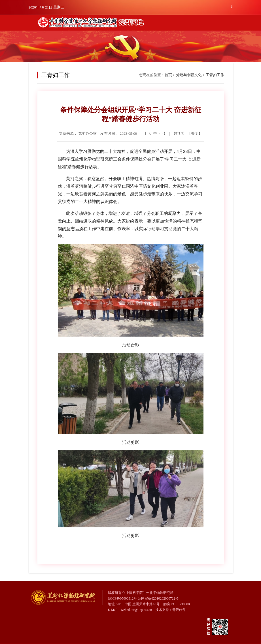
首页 (168, 75)
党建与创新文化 (189, 75)
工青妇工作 (215, 75)
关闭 (195, 133)
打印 (179, 133)
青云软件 (179, 610)
